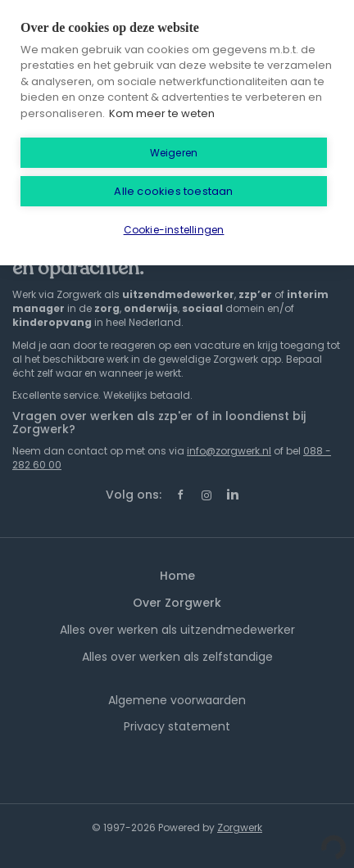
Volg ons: (134, 495)
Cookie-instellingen (174, 230)
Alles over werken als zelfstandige (177, 657)
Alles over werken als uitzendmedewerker (177, 630)
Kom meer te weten (162, 113)
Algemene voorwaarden (177, 700)
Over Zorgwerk (177, 603)
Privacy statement (177, 726)
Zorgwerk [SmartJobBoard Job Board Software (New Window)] (240, 827)
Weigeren (174, 153)
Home (177, 576)
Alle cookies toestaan (173, 191)
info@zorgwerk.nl (229, 451)
